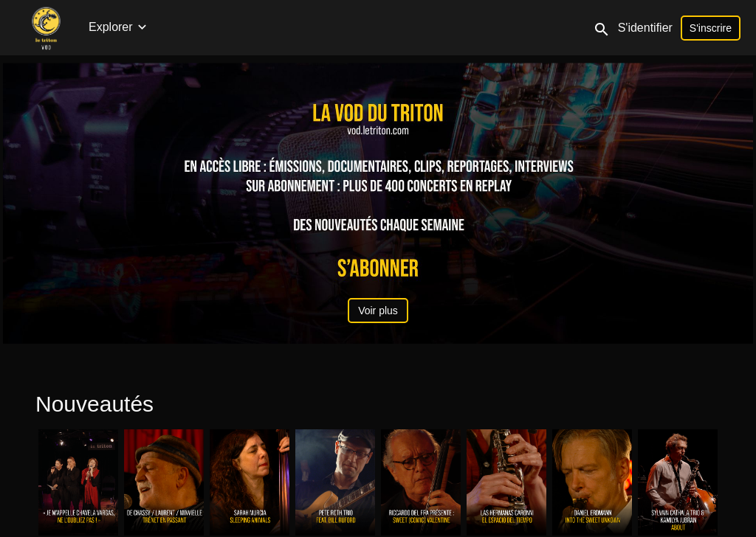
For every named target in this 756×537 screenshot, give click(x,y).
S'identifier (645, 28)
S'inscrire (711, 28)
